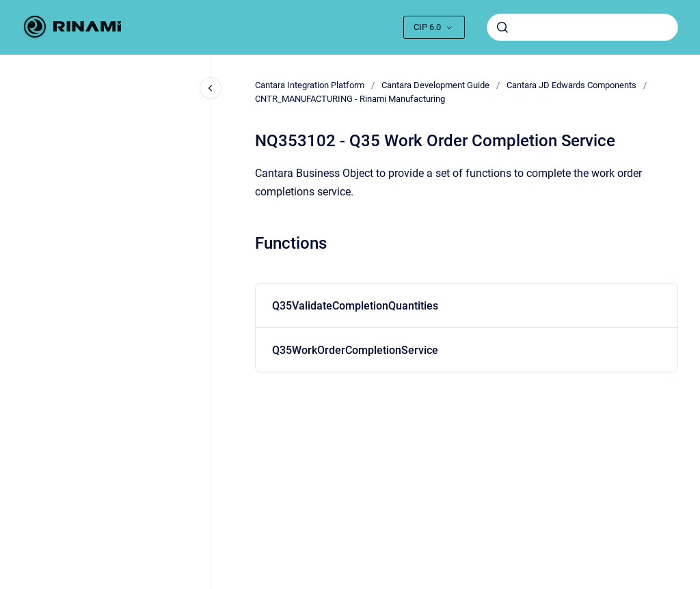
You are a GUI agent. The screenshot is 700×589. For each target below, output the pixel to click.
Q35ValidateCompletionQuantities (355, 306)
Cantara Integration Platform (310, 85)
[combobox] (582, 27)
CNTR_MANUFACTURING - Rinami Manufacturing (350, 99)
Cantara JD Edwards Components (571, 85)
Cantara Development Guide (435, 85)
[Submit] (502, 27)
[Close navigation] (211, 88)
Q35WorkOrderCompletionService (355, 350)
